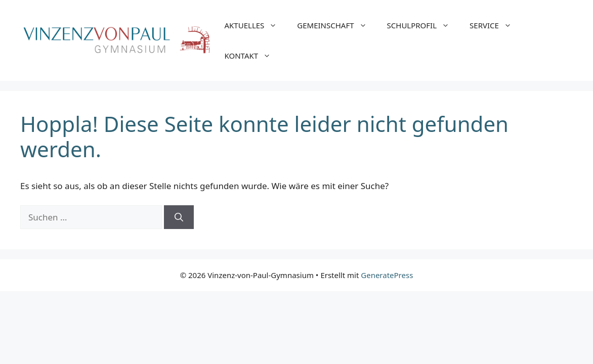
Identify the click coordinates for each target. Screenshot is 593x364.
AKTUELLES (256, 25)
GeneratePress (387, 275)
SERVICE (496, 25)
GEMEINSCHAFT (337, 25)
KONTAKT (253, 56)
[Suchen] (179, 217)
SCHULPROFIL (423, 25)
